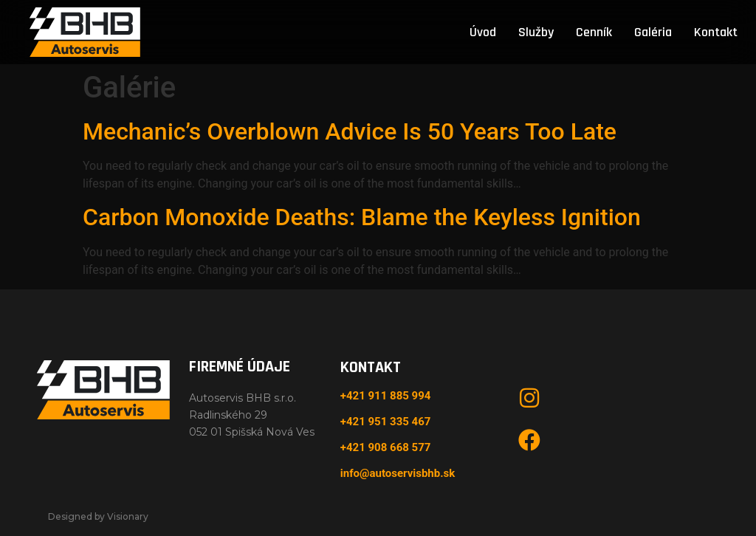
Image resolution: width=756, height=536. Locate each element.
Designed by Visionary (98, 516)
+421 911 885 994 (386, 396)
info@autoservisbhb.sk (398, 473)
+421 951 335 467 (386, 422)
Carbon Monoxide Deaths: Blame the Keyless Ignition (362, 217)
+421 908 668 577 (386, 447)
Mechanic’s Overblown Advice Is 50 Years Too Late (350, 131)
